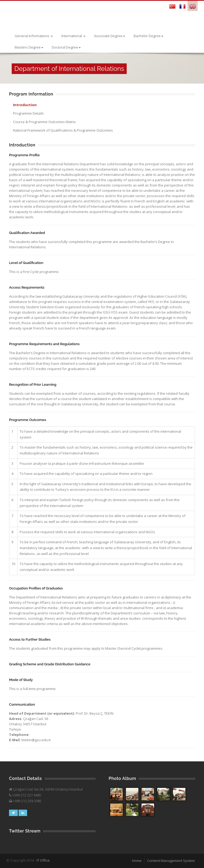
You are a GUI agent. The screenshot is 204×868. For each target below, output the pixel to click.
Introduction (25, 105)
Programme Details (28, 113)
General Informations (34, 36)
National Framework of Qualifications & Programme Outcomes (63, 130)
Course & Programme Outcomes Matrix (44, 122)
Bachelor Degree (148, 36)
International (73, 36)
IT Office (43, 860)
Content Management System (171, 861)
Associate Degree (110, 36)
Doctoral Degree (66, 47)
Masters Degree (29, 47)
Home (137, 861)
